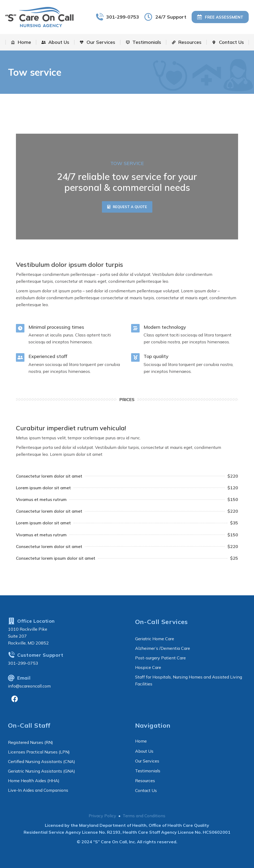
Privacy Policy (102, 816)
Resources (145, 781)
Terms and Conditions (144, 816)
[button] (127, 207)
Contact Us (146, 790)
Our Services (147, 761)
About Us (144, 751)
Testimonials (148, 771)
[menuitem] (21, 42)
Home (141, 741)
